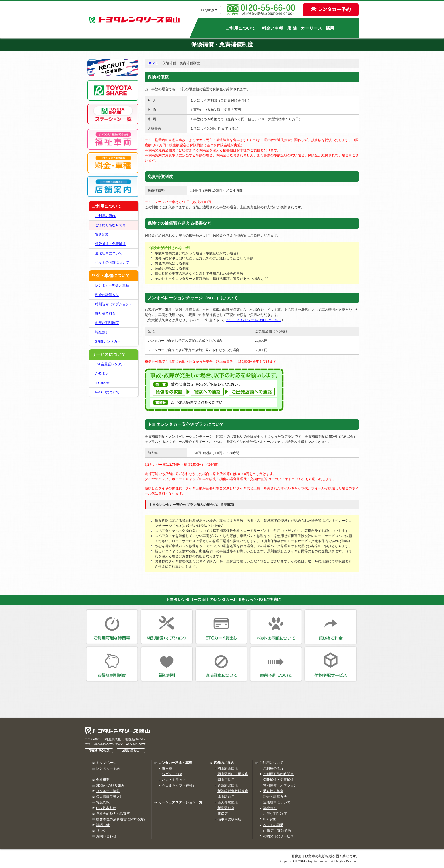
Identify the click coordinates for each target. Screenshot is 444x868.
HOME (152, 63)
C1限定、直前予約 (277, 831)
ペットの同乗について (112, 263)
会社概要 (103, 780)
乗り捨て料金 (105, 313)
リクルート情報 (108, 791)
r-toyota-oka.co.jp (318, 861)
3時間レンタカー (108, 341)
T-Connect (102, 383)
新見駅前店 (226, 808)
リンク (101, 831)
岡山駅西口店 (228, 768)
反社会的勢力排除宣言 (113, 814)
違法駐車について (109, 253)
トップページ (106, 763)
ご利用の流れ (105, 216)
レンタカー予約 (108, 768)
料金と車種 (273, 28)
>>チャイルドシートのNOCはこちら (254, 320)
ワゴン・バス (172, 774)
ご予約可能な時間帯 (110, 225)
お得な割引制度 (107, 323)
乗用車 (167, 768)
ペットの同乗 (273, 825)
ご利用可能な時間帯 (278, 774)
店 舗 (292, 28)
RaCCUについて (107, 392)
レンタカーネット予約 (280, 699)
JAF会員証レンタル (110, 364)
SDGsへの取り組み (110, 785)
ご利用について (241, 28)
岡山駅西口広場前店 (233, 774)
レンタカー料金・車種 (175, 763)
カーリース (311, 28)
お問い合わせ (106, 836)
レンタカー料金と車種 (112, 285)
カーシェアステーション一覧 (180, 802)
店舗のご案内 (224, 763)
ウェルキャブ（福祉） (179, 785)
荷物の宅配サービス (278, 836)
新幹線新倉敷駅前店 (233, 791)
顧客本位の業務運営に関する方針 (121, 819)
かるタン (102, 373)
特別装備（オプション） (114, 304)
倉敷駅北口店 (228, 785)
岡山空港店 (226, 780)
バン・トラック (174, 780)
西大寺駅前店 (228, 802)
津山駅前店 (226, 797)
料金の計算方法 (107, 295)
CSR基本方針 (106, 808)
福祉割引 (102, 332)
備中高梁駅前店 (229, 819)
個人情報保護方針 (110, 797)
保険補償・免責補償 (110, 244)
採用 (330, 28)
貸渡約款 (102, 235)
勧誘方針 (103, 825)
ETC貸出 (270, 819)
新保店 (223, 814)
